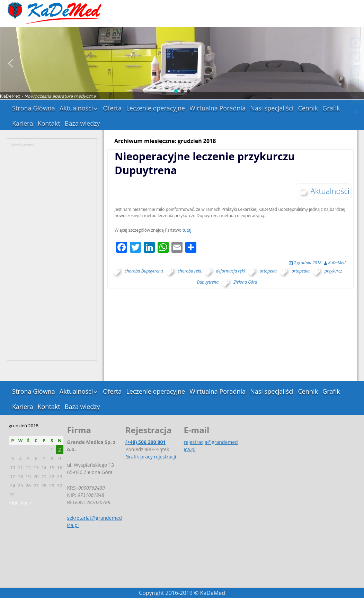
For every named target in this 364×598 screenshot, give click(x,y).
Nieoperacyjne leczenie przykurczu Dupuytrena (205, 163)
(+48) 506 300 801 (145, 442)
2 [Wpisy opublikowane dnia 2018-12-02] (59, 449)
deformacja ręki (230, 271)
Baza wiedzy (82, 123)
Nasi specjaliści (272, 108)
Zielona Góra (245, 282)
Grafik (331, 108)
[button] (11, 63)
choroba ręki (189, 271)
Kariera (23, 123)
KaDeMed (337, 263)
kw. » (26, 503)
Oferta (112, 108)
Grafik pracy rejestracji (151, 457)
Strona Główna (34, 108)
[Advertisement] (52, 251)
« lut (13, 503)
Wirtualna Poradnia (217, 108)
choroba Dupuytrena (144, 271)
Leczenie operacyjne (156, 108)
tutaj (187, 230)
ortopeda (268, 271)
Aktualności (76, 108)
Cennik (308, 108)
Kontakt (49, 123)
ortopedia (301, 271)
